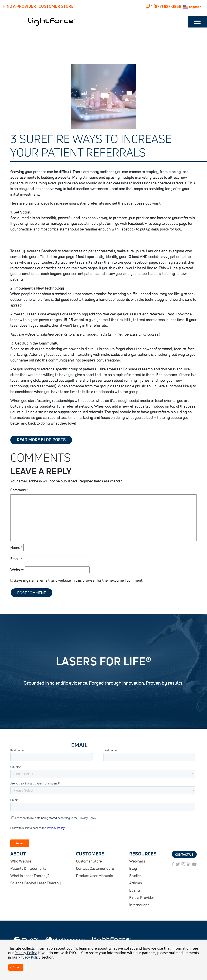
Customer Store (89, 861)
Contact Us (184, 854)
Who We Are (21, 861)
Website (17, 570)
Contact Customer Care (95, 868)
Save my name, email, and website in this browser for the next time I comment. (78, 580)
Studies (135, 876)
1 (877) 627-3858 (164, 6)
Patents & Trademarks (28, 868)
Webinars (137, 861)
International (140, 905)
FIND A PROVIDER (20, 6)
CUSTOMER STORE (56, 6)
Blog (82, 124)
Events (135, 890)
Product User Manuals (95, 876)
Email (16, 559)
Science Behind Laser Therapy (35, 883)
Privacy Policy (26, 953)
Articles (136, 883)
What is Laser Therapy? (30, 876)
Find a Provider (142, 897)
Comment (20, 490)
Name (16, 547)
